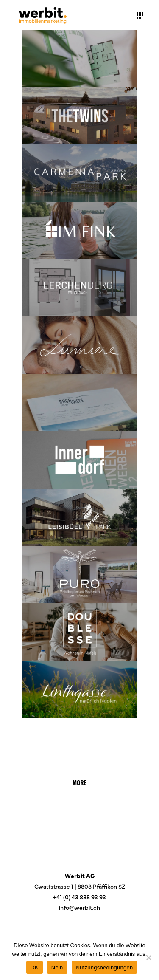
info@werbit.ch (79, 907)
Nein (57, 967)
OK (35, 967)
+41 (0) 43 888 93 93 (79, 897)
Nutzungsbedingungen (105, 967)
